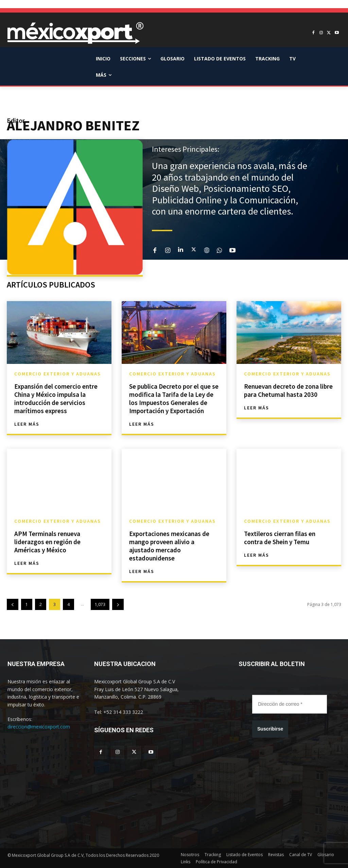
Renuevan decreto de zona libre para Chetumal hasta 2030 (289, 390)
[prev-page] (13, 604)
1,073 (100, 604)
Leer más (27, 424)
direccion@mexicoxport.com (39, 727)
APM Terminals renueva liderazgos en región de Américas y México (48, 542)
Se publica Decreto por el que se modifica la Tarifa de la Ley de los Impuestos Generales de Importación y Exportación (173, 398)
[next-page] (118, 604)
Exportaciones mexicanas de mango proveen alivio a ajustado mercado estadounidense (170, 546)
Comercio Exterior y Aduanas (58, 374)
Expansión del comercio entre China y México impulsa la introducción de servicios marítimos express (57, 398)
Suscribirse (270, 729)
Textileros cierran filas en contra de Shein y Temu (280, 538)
